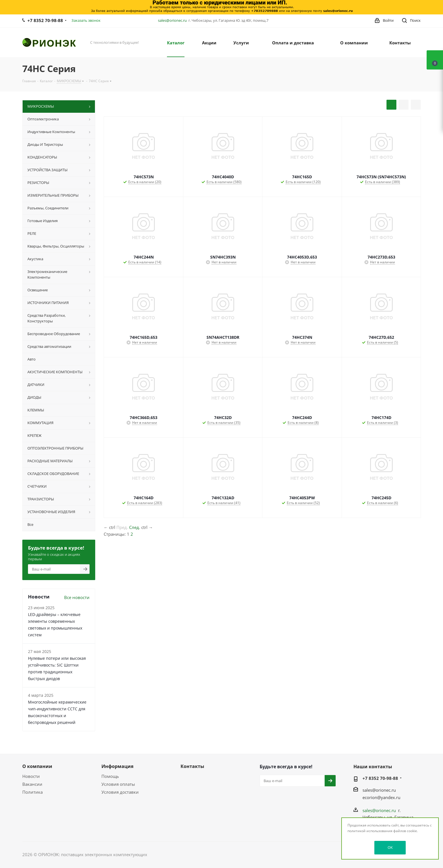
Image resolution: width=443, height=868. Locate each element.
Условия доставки (120, 792)
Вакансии (32, 784)
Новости (31, 776)
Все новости (77, 597)
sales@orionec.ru (172, 20)
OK (390, 847)
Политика (32, 792)
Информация (117, 766)
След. (135, 527)
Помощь (110, 776)
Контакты (192, 766)
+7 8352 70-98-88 (45, 20)
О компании (37, 766)
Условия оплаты (118, 784)
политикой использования (370, 831)
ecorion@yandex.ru (381, 797)
